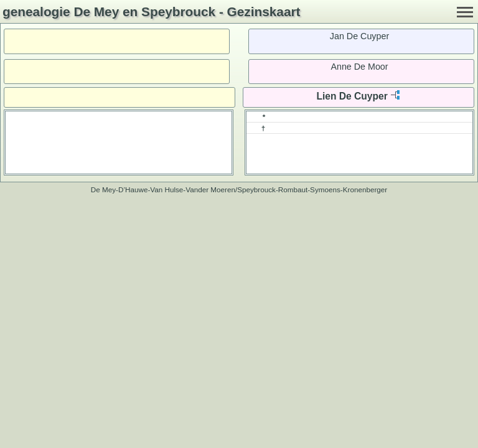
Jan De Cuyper (359, 36)
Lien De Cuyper (352, 96)
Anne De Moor (359, 67)
